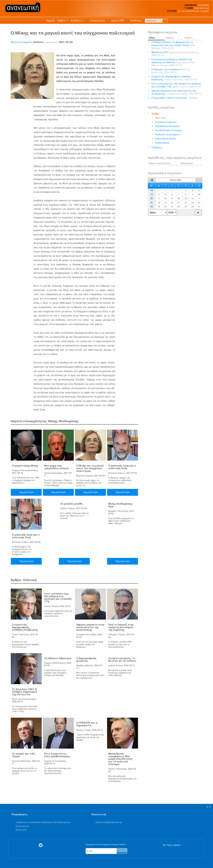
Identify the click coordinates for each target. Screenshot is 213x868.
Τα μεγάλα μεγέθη (71, 504)
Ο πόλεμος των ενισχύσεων (171, 71)
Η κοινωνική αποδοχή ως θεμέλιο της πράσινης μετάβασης (173, 62)
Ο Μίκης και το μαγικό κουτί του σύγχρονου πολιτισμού (90, 468)
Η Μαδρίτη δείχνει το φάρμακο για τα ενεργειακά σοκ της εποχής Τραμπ (173, 45)
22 (151, 207)
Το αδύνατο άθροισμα (58, 658)
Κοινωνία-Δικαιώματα (168, 134)
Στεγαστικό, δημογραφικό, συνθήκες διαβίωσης (25, 627)
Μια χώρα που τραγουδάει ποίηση (56, 467)
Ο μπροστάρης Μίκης (25, 466)
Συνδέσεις (135, 20)
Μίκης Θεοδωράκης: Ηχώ (120, 505)
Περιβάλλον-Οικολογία (167, 126)
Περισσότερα (26, 492)
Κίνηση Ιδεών (162, 143)
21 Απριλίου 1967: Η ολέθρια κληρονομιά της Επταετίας (25, 692)
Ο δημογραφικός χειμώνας (86, 660)
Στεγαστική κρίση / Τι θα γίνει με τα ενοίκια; (122, 660)
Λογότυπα (21, 830)
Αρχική (51, 20)
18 (151, 190)
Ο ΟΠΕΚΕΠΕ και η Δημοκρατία (87, 724)
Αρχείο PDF (116, 20)
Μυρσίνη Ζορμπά (21, 42)
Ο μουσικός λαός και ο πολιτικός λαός (122, 467)
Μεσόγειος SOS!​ (175, 54)
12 (165, 198)
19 (151, 194)
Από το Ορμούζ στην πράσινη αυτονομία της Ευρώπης (121, 627)
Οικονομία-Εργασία (166, 122)
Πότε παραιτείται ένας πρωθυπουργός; (57, 755)
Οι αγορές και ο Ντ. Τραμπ (24, 755)
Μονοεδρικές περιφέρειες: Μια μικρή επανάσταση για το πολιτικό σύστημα (120, 759)
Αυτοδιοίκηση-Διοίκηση (168, 130)
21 (151, 203)
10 (199, 194)
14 (179, 198)
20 (151, 198)
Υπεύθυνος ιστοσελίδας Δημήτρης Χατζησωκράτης (43, 822)
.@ (109, 822)
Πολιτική (160, 118)
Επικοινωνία (96, 20)
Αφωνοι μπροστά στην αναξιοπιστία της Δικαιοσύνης (90, 627)
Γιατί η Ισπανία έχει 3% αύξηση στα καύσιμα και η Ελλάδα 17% (58, 598)
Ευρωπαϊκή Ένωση (165, 139)
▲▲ (208, 806)
